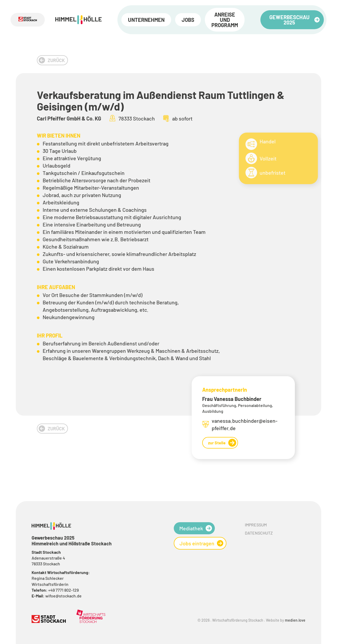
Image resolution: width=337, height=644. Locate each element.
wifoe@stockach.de (63, 596)
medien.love (295, 620)
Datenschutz (259, 533)
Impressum (256, 525)
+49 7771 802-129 (63, 590)
